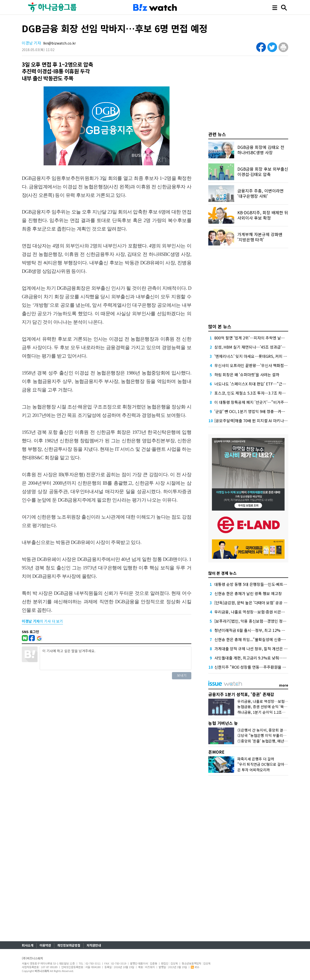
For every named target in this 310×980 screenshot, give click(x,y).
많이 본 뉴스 (220, 326)
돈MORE (216, 752)
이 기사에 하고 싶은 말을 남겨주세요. (116, 658)
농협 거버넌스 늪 (223, 723)
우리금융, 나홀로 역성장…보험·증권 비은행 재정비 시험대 (261, 612)
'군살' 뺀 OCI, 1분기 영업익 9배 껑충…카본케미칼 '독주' (260, 411)
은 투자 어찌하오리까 (254, 770)
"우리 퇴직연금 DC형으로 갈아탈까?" (266, 764)
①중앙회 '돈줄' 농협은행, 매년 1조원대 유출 (271, 741)
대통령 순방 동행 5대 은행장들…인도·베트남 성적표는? (259, 584)
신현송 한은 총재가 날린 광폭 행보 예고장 (248, 593)
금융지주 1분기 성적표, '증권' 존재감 (241, 694)
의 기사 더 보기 (42, 621)
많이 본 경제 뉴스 (222, 573)
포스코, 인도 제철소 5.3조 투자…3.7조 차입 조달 (254, 393)
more (284, 685)
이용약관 (45, 945)
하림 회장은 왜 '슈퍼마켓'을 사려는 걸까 (247, 375)
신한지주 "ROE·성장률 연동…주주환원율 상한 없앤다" (259, 667)
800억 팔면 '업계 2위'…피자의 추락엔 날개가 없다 (255, 338)
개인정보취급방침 (69, 945)
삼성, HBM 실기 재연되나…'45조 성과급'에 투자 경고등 (260, 347)
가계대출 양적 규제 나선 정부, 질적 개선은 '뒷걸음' (256, 649)
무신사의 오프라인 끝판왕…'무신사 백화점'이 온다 (256, 365)
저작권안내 (94, 945)
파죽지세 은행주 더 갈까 (256, 759)
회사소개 (28, 945)
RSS (195, 967)
